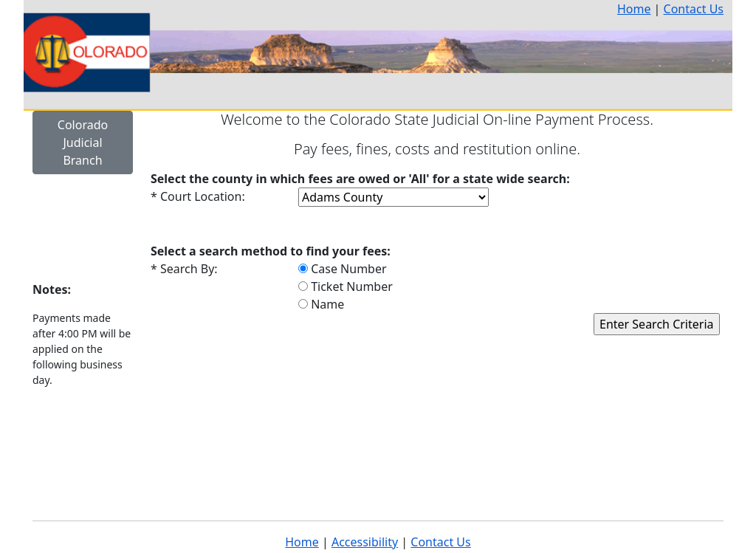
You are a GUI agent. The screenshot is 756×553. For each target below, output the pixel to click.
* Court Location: (198, 196)
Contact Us (694, 9)
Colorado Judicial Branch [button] (83, 142)
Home (634, 9)
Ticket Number (346, 286)
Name (321, 304)
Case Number (343, 269)
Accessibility (365, 542)
